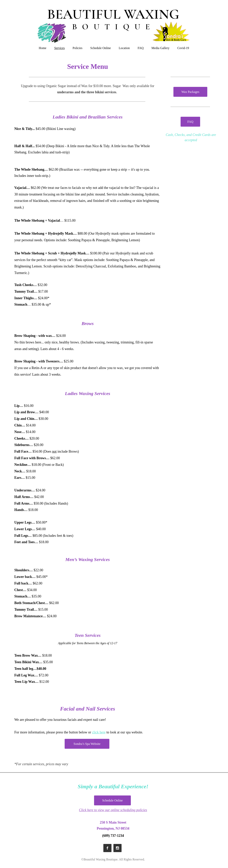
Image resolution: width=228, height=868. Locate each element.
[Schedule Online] (112, 800)
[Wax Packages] (190, 92)
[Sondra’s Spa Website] (87, 744)
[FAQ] (190, 122)
